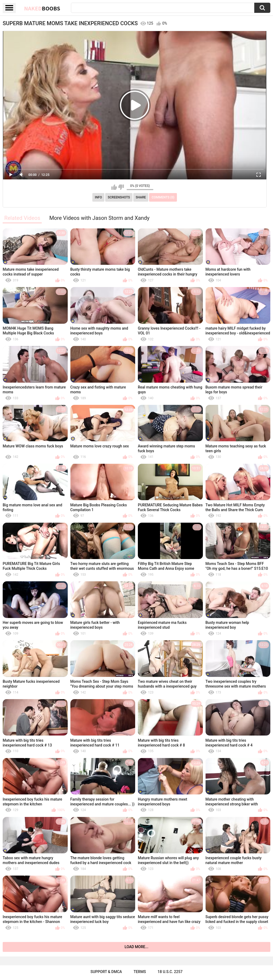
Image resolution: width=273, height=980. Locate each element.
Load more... (137, 947)
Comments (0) (163, 197)
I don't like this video (121, 187)
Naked (42, 8)
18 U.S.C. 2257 (170, 972)
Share (141, 197)
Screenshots (119, 197)
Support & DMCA (106, 972)
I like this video (114, 187)
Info (98, 197)
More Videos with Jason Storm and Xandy (99, 218)
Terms (140, 972)
